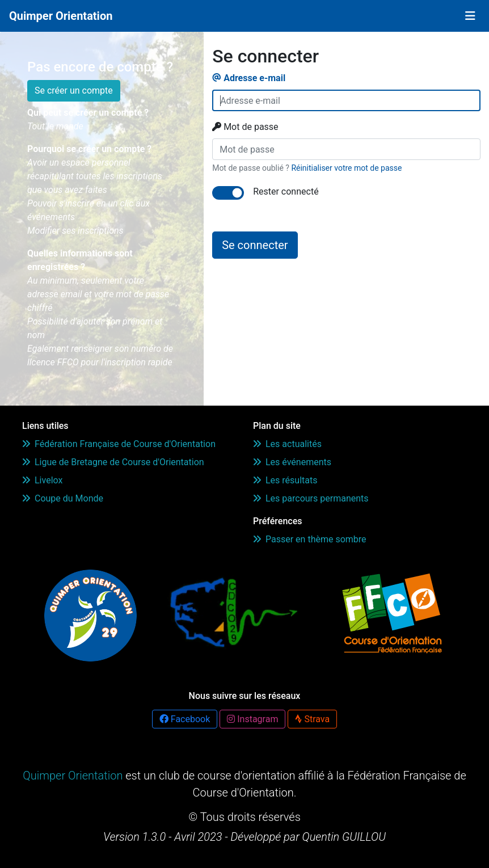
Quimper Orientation (61, 16)
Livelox (42, 480)
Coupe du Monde (63, 498)
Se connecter (255, 245)
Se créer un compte (74, 90)
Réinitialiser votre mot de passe (346, 168)
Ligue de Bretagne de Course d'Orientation (113, 462)
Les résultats (285, 480)
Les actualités (287, 444)
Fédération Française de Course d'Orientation (119, 444)
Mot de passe (245, 127)
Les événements (292, 462)
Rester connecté (286, 191)
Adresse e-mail (249, 78)
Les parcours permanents (311, 498)
